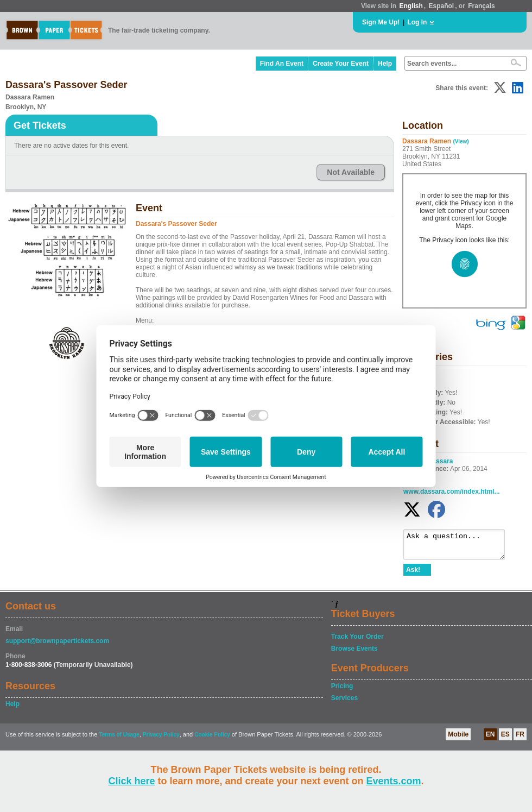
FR (520, 739)
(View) (461, 141)
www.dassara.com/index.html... (452, 492)
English (411, 6)
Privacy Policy (161, 739)
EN (490, 739)
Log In (417, 22)
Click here (131, 781)
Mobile (458, 739)
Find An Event (282, 64)
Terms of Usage (119, 739)
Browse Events (354, 653)
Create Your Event (341, 64)
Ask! (413, 575)
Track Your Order (357, 641)
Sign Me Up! (381, 22)
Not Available (351, 172)
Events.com (394, 781)
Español (442, 6)
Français (481, 6)
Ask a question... (460, 547)
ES (505, 739)
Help (385, 64)
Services (344, 703)
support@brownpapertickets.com (57, 646)
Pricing (342, 691)
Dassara (441, 461)
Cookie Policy (212, 739)
